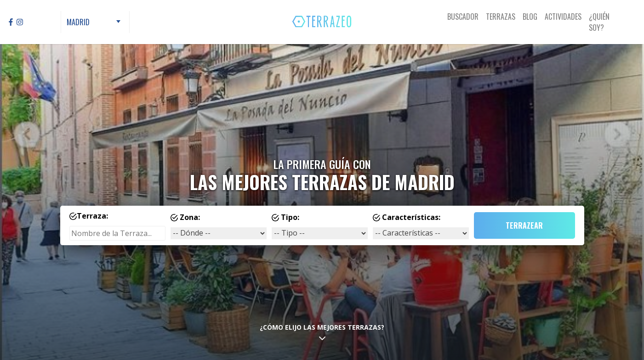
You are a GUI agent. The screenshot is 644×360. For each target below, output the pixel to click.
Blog (530, 17)
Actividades (563, 17)
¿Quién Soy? (599, 22)
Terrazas (501, 17)
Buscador (463, 17)
